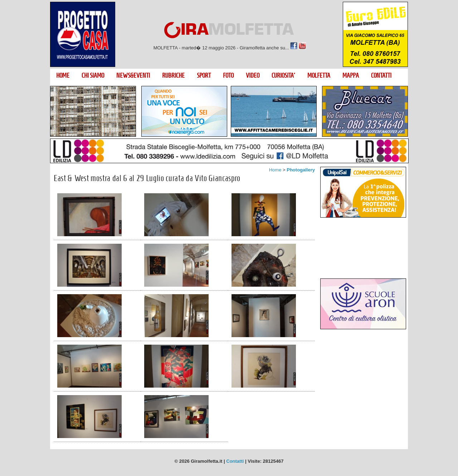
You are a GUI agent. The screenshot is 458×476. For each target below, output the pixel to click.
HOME (63, 76)
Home (275, 170)
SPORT (204, 76)
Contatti (235, 461)
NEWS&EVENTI (133, 76)
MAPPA (351, 76)
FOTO (228, 76)
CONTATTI (381, 76)
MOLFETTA (319, 76)
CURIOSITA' (283, 76)
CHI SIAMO (93, 76)
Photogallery (301, 170)
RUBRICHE (173, 76)
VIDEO (253, 76)
